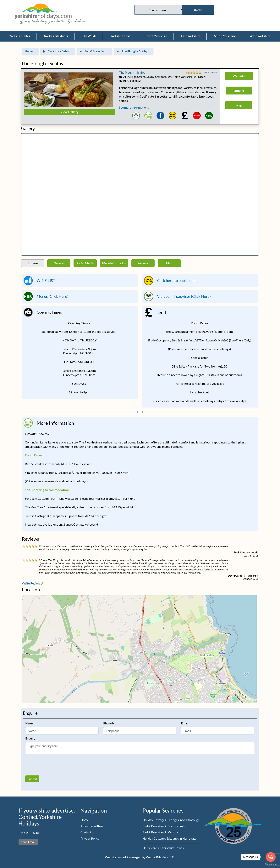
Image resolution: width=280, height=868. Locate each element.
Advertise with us (92, 826)
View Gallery (69, 112)
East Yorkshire (191, 36)
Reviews (143, 263)
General (59, 263)
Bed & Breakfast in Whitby (160, 832)
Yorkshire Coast (121, 36)
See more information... (134, 107)
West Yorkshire (260, 36)
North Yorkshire (156, 36)
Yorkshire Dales (20, 36)
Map (169, 263)
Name (29, 723)
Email (185, 723)
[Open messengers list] (271, 857)
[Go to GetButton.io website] (271, 864)
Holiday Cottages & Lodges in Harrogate (169, 838)
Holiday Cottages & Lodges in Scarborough (171, 820)
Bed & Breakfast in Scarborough (164, 826)
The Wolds (89, 36)
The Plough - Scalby (132, 72)
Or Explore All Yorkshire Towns (163, 848)
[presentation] (55, 765)
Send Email (28, 842)
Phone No (110, 723)
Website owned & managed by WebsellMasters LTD (140, 857)
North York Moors (56, 36)
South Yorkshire (225, 36)
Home (85, 820)
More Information (114, 263)
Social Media (85, 263)
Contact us (88, 832)
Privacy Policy (90, 838)
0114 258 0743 (29, 833)
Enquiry (30, 738)
